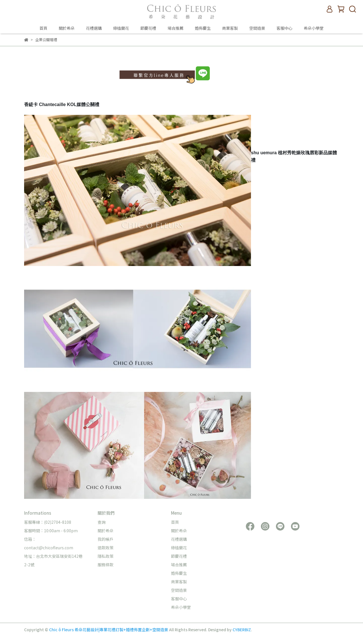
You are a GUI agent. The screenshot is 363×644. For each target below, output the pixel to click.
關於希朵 (67, 28)
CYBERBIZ (242, 630)
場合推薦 (176, 28)
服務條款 (105, 565)
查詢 (102, 522)
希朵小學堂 (314, 28)
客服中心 (284, 28)
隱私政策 (105, 556)
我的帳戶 (105, 539)
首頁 (43, 28)
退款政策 (105, 548)
